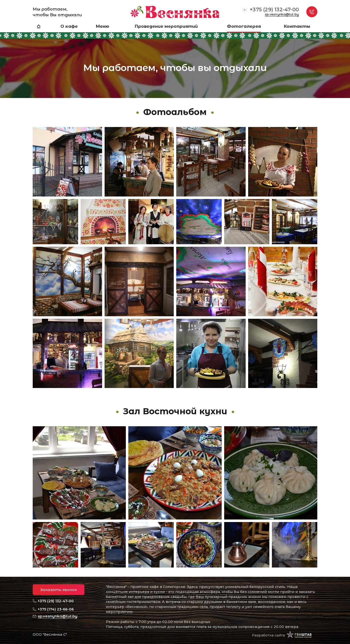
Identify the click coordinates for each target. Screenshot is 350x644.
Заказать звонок (59, 590)
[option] (175, 49)
